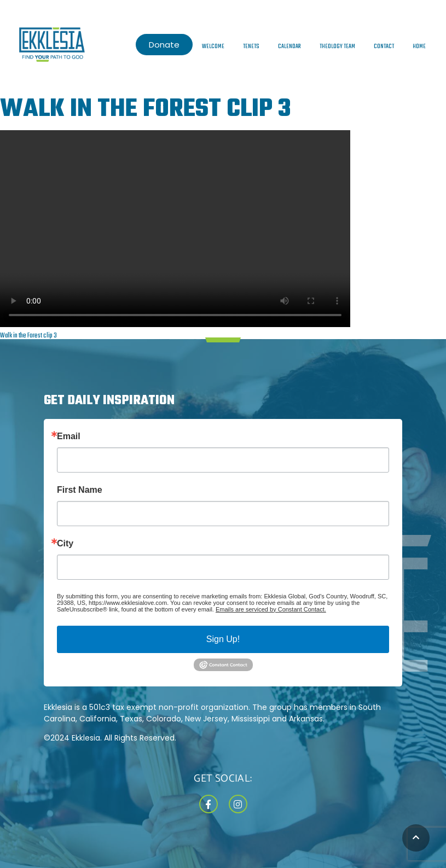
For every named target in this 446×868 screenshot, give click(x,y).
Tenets (251, 46)
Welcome (213, 46)
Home (419, 46)
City (65, 544)
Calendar (289, 46)
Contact (384, 46)
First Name (80, 490)
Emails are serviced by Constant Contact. (271, 609)
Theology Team (337, 46)
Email (69, 436)
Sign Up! (223, 639)
